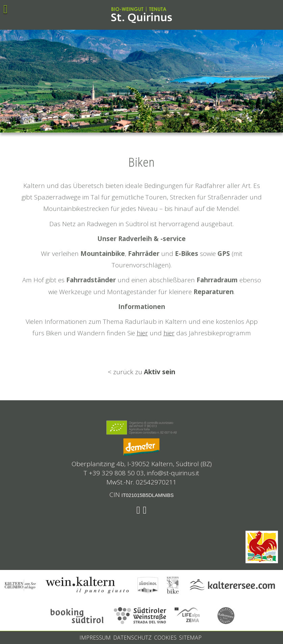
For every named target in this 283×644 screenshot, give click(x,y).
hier (142, 333)
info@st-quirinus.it (173, 473)
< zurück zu (141, 372)
